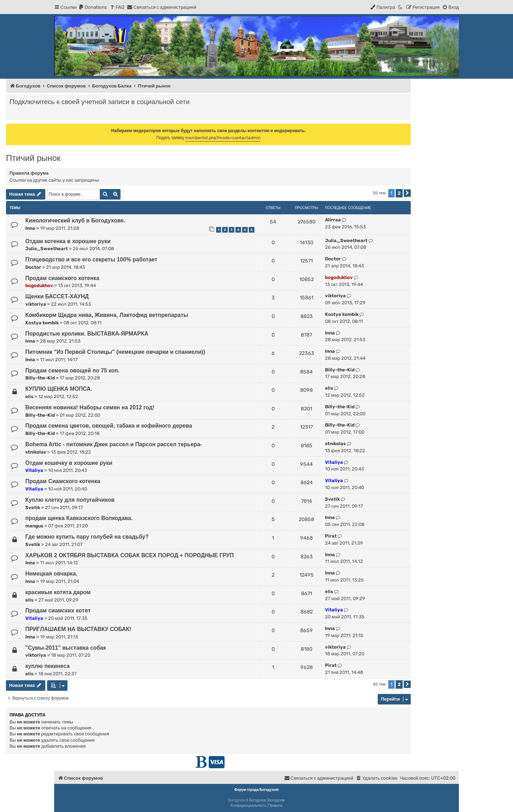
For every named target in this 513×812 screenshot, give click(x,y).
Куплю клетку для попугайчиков (70, 500)
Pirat (331, 536)
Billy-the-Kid (40, 378)
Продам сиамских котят (58, 610)
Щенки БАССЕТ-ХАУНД (57, 296)
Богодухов (258, 800)
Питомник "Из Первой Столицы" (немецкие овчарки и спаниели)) (115, 352)
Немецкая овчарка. (51, 574)
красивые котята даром (58, 592)
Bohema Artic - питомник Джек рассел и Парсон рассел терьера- (114, 444)
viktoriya (36, 304)
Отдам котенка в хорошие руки (68, 241)
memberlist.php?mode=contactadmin (223, 138)
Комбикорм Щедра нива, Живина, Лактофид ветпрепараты (107, 315)
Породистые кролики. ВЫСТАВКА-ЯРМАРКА (87, 334)
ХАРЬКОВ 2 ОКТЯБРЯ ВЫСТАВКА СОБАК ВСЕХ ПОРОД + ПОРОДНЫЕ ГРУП (129, 555)
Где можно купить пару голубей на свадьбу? (87, 537)
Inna (30, 228)
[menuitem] (93, 7)
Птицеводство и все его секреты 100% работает (91, 259)
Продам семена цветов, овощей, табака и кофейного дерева (109, 426)
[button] (407, 193)
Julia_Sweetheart (47, 249)
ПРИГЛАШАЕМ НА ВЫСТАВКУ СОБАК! (78, 629)
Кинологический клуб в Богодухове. (75, 220)
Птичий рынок (33, 158)
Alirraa (333, 220)
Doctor (33, 267)
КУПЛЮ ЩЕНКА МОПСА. (59, 389)
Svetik (33, 508)
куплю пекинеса (47, 666)
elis (29, 397)
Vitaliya (34, 470)
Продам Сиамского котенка (63, 481)
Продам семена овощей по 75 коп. (72, 371)
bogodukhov (39, 285)
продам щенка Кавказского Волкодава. (79, 518)
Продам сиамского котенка (62, 278)
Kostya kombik (42, 323)
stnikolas (36, 452)
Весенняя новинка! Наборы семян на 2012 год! (90, 407)
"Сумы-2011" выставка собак (66, 648)
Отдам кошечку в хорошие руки (69, 463)
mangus (34, 526)
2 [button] (399, 193)
